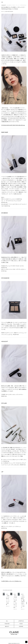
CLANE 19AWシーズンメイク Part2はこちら (11, 581)
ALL (7, 621)
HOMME (21, 626)
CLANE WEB (4, 5)
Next (26, 603)
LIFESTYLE (21, 621)
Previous (2, 603)
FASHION (7, 624)
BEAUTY (7, 626)
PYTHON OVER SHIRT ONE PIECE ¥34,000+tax (13, 125)
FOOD (21, 624)
